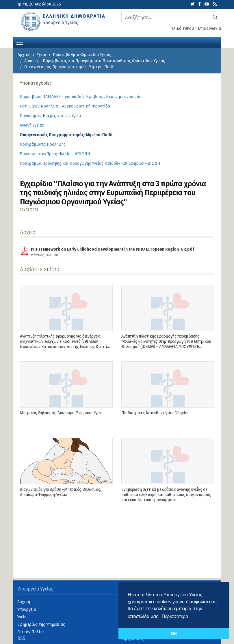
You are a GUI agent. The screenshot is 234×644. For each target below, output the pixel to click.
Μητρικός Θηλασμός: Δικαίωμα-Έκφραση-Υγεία (61, 413)
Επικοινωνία (209, 28)
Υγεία (42, 55)
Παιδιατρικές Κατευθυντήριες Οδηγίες (155, 413)
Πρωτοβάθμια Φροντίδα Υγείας (82, 55)
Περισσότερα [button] (175, 616)
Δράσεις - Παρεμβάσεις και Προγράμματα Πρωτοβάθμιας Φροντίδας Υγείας (95, 61)
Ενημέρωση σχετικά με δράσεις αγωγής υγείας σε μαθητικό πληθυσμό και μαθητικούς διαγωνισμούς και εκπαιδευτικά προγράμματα (166, 495)
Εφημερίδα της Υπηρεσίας (41, 624)
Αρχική (24, 55)
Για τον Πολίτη (31, 632)
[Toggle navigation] (20, 42)
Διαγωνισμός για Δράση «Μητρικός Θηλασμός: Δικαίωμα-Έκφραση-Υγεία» (60, 492)
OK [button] (174, 634)
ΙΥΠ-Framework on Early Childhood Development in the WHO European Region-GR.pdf (113, 251)
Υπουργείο (27, 609)
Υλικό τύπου (183, 28)
